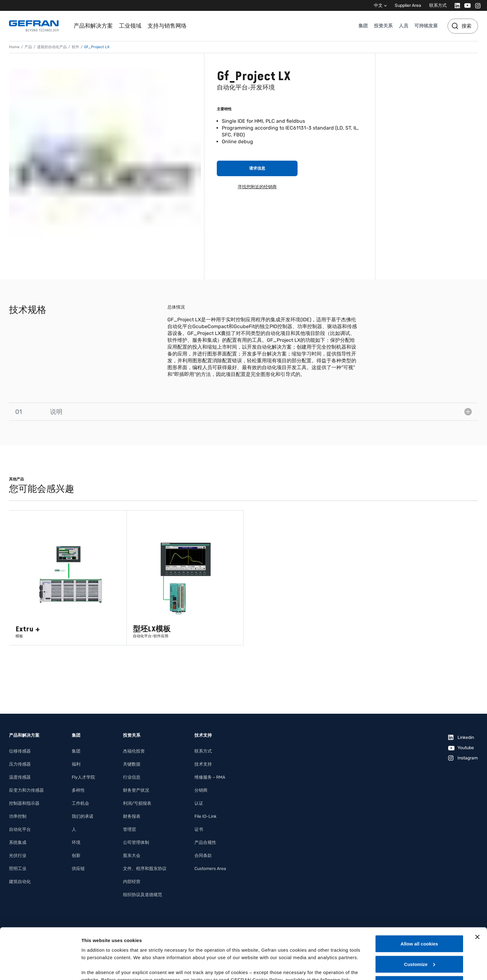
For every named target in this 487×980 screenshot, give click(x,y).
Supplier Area (408, 5)
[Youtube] (466, 5)
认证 (199, 803)
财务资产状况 (136, 790)
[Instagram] (476, 5)
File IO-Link (205, 816)
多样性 (78, 790)
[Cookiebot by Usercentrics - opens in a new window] (40, 968)
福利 (76, 764)
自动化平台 (20, 829)
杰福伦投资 (134, 751)
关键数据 (132, 764)
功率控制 (18, 816)
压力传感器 (20, 764)
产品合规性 (205, 843)
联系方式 (438, 5)
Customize (420, 913)
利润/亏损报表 (137, 803)
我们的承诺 (83, 816)
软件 (75, 47)
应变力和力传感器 (26, 790)
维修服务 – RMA (210, 777)
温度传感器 (20, 777)
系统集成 (18, 843)
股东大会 (132, 856)
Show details (96, 968)
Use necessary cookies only (419, 934)
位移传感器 (20, 751)
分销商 (201, 790)
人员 (403, 26)
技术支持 (203, 764)
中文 (378, 5)
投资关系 (383, 26)
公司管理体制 (136, 843)
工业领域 (130, 26)
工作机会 (80, 803)
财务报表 (132, 816)
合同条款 (203, 856)
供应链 (78, 869)
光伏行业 (18, 856)
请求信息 (257, 168)
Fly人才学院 (83, 777)
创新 (76, 856)
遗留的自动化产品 (52, 47)
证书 (199, 829)
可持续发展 (426, 26)
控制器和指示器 (24, 803)
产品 (28, 47)
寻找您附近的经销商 (257, 187)
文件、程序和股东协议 (145, 869)
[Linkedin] (455, 5)
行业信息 (132, 777)
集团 (363, 26)
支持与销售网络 (167, 26)
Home (14, 47)
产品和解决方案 (93, 26)
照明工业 (18, 869)
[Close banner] (477, 886)
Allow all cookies (419, 893)
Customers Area (210, 869)
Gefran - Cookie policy (108, 936)
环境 (76, 843)
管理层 (130, 829)
